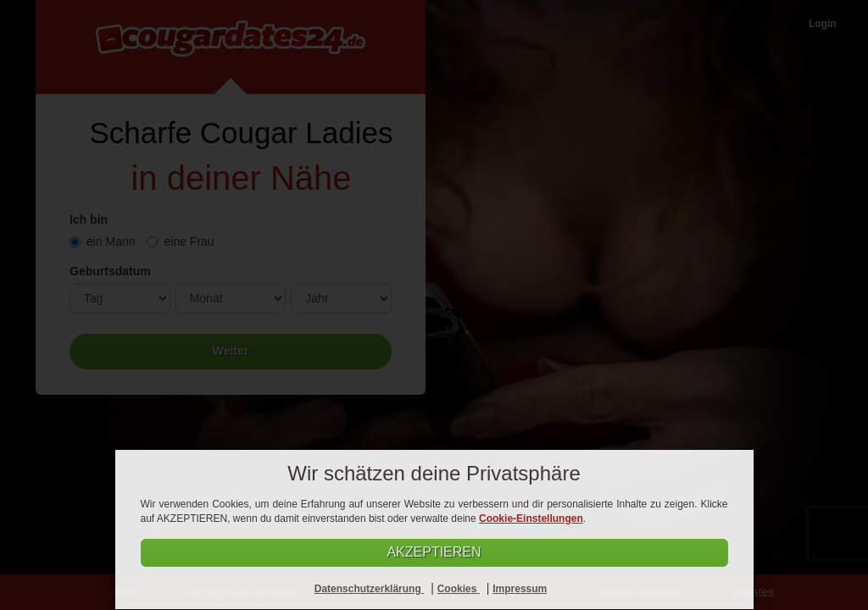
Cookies (459, 589)
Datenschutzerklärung (369, 589)
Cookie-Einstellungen (531, 518)
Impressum (520, 589)
